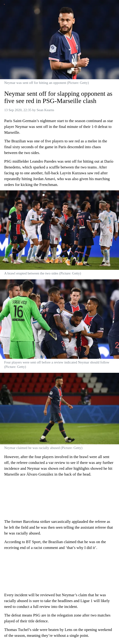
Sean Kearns (45, 110)
